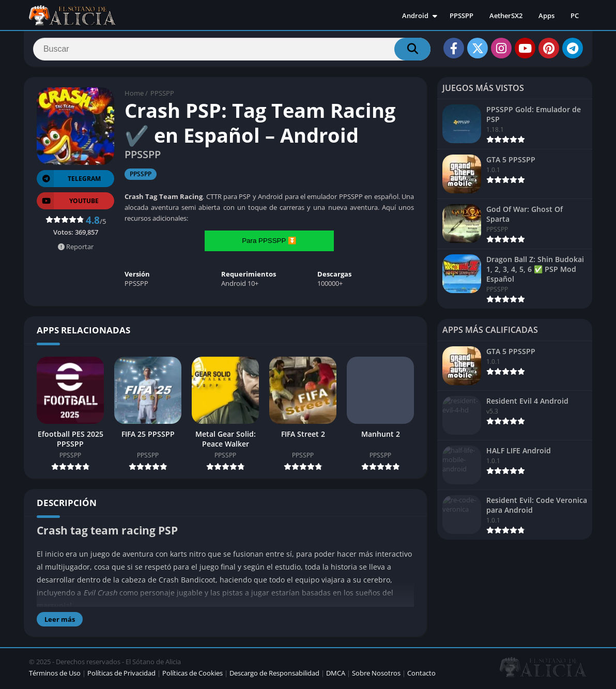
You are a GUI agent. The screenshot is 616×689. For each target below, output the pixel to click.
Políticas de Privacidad (121, 676)
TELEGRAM (69, 181)
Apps (546, 16)
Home (134, 96)
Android (415, 16)
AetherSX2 (506, 16)
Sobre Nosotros (376, 676)
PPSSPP (461, 16)
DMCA (336, 676)
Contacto (421, 676)
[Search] (232, 50)
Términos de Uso (55, 676)
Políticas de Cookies (192, 676)
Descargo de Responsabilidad (274, 676)
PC (575, 16)
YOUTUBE (68, 203)
